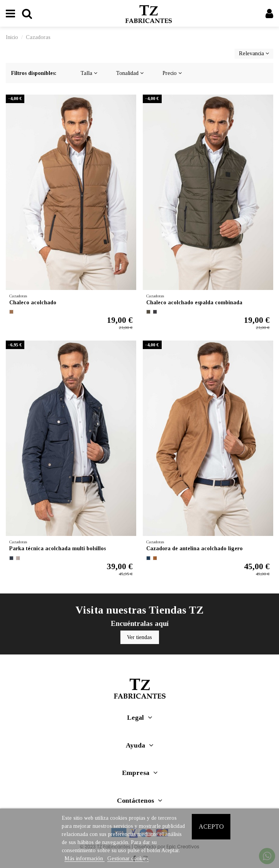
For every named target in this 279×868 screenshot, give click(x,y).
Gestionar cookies (128, 859)
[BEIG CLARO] (18, 558)
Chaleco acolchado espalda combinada (194, 303)
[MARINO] (11, 558)
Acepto (211, 826)
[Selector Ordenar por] (254, 54)
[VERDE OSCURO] (148, 312)
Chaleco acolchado (33, 303)
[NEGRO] (155, 312)
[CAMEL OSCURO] (155, 558)
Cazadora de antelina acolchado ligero (194, 548)
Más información (85, 859)
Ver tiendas (139, 637)
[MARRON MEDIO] (11, 312)
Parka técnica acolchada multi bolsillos (57, 548)
